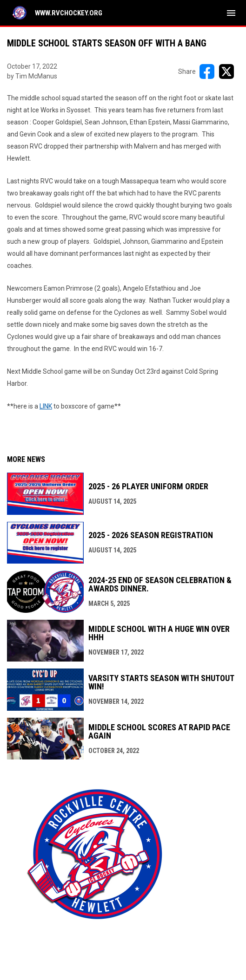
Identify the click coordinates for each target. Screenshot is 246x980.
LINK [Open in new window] (46, 406)
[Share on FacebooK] (207, 71)
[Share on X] (226, 71)
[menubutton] (231, 13)
